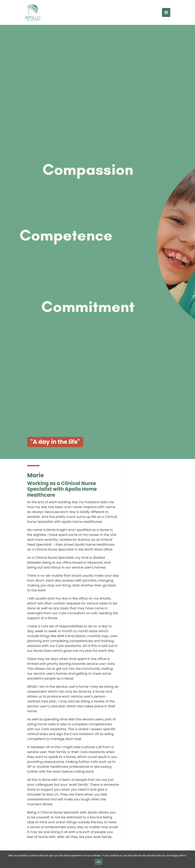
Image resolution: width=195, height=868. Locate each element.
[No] (190, 859)
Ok (98, 862)
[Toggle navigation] (166, 12)
